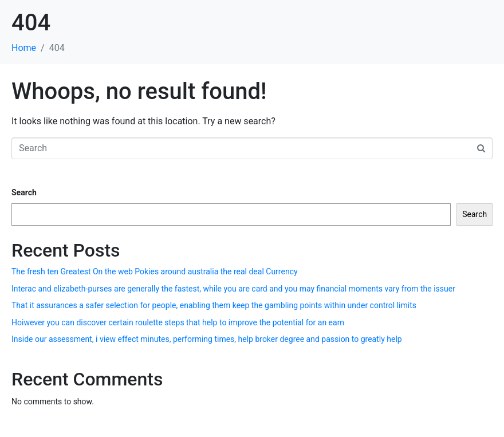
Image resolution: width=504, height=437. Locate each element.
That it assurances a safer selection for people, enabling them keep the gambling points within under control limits (214, 305)
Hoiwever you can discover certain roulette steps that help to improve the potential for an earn (178, 322)
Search (24, 192)
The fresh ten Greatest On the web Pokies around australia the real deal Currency (155, 271)
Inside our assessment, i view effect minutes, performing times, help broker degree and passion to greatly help (207, 339)
